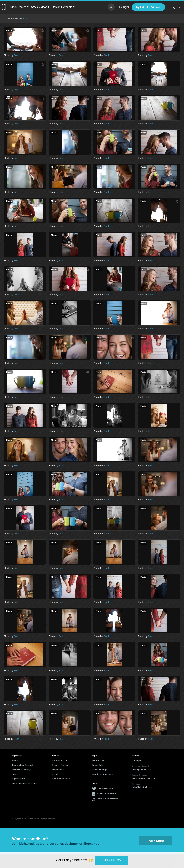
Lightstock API (19, 779)
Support (16, 774)
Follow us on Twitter (106, 788)
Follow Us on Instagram (108, 799)
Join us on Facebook (106, 793)
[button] (20, 7)
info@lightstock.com (141, 769)
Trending (56, 774)
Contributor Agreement (103, 774)
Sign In (176, 7)
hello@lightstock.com (142, 787)
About (15, 760)
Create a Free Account (22, 765)
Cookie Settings (99, 770)
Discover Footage (60, 765)
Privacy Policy (98, 765)
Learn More (155, 841)
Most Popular (58, 770)
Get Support (138, 760)
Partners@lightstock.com (143, 778)
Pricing (123, 7)
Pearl (25, 19)
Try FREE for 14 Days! (148, 7)
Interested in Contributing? (25, 783)
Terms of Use (98, 760)
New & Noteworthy (61, 779)
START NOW (112, 860)
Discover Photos (60, 760)
